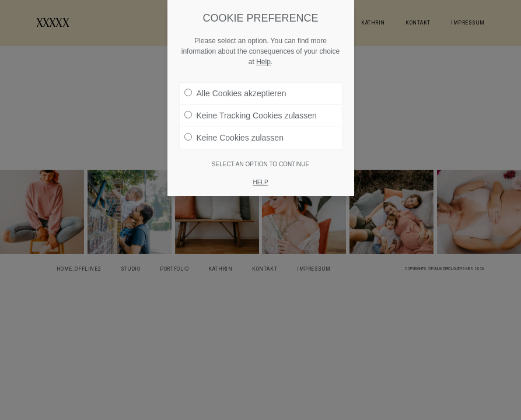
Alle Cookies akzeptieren (235, 93)
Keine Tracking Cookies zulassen (251, 116)
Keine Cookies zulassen (234, 138)
